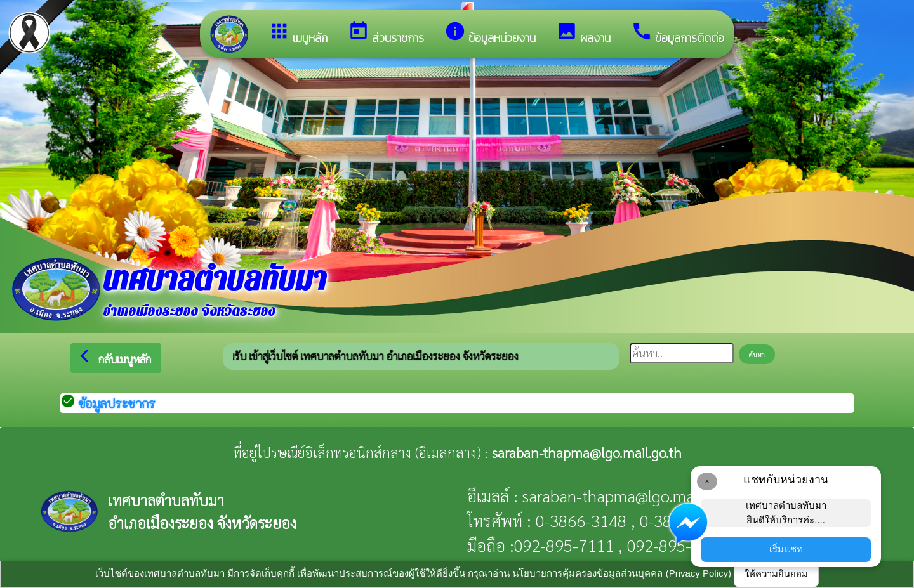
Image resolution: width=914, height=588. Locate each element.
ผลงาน (583, 33)
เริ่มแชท (786, 549)
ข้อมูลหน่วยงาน (490, 33)
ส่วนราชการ (386, 33)
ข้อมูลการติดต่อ (678, 33)
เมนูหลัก (298, 33)
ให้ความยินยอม (776, 574)
